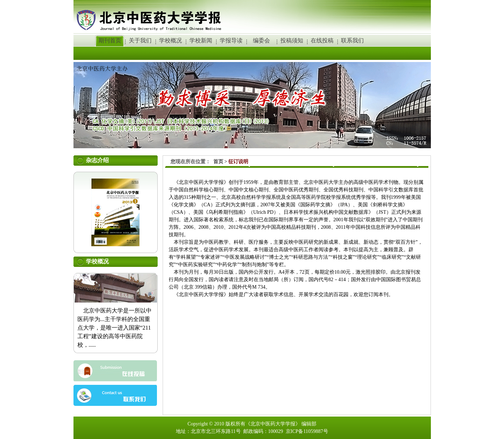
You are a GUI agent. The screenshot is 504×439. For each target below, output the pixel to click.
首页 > (221, 162)
